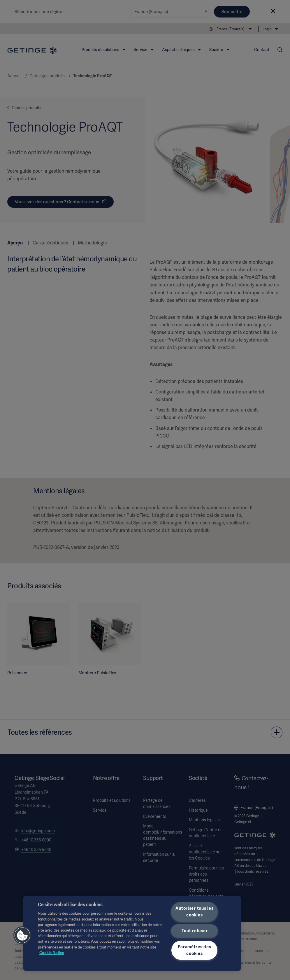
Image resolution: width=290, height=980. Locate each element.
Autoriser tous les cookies (194, 912)
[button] (22, 935)
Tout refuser (195, 931)
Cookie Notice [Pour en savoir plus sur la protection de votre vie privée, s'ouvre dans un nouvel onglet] (52, 953)
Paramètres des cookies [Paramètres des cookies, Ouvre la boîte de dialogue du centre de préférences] (194, 950)
